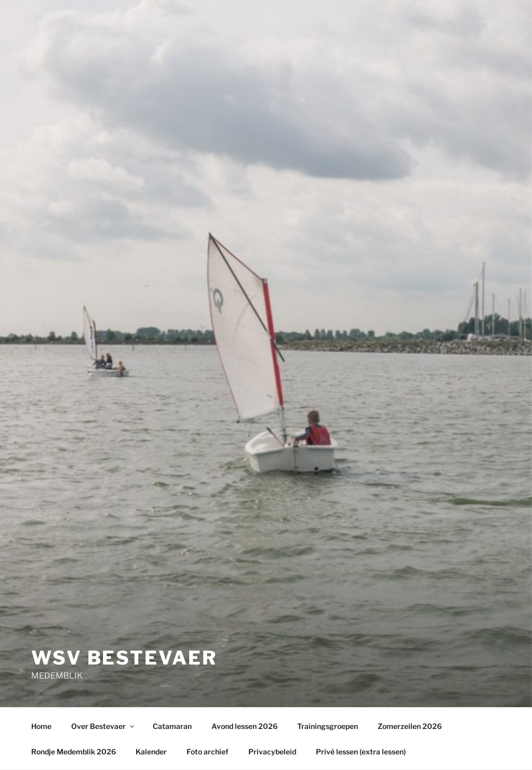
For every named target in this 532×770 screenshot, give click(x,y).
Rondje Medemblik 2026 (74, 752)
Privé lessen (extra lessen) (361, 752)
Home (41, 726)
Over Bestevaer (103, 726)
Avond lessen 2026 (244, 726)
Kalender (151, 752)
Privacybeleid (272, 752)
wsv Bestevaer (124, 658)
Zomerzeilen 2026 (410, 726)
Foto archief (208, 752)
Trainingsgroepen (328, 726)
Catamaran (172, 726)
